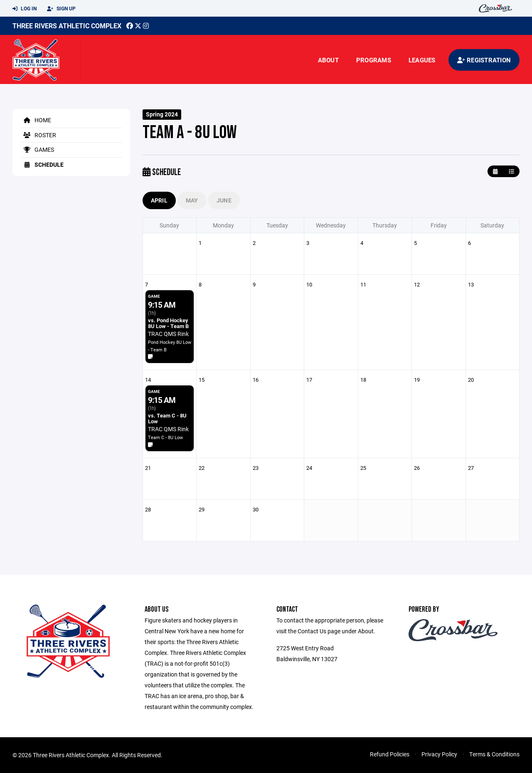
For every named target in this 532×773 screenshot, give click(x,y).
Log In (25, 9)
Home (36, 120)
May (192, 200)
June (224, 200)
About (328, 60)
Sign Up (61, 9)
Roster (38, 135)
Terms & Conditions (494, 754)
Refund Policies (390, 754)
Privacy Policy (439, 754)
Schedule (42, 164)
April (159, 200)
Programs (374, 60)
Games (37, 149)
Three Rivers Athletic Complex (67, 26)
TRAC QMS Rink (168, 334)
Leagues (422, 60)
